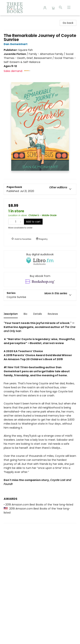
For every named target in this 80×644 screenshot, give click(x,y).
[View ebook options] (40, 279)
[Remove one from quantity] (11, 222)
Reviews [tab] (53, 314)
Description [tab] (11, 314)
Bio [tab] (26, 314)
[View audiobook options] (40, 259)
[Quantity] (16, 222)
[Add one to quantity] (21, 222)
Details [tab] (38, 314)
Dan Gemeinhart (16, 44)
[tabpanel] (40, 422)
